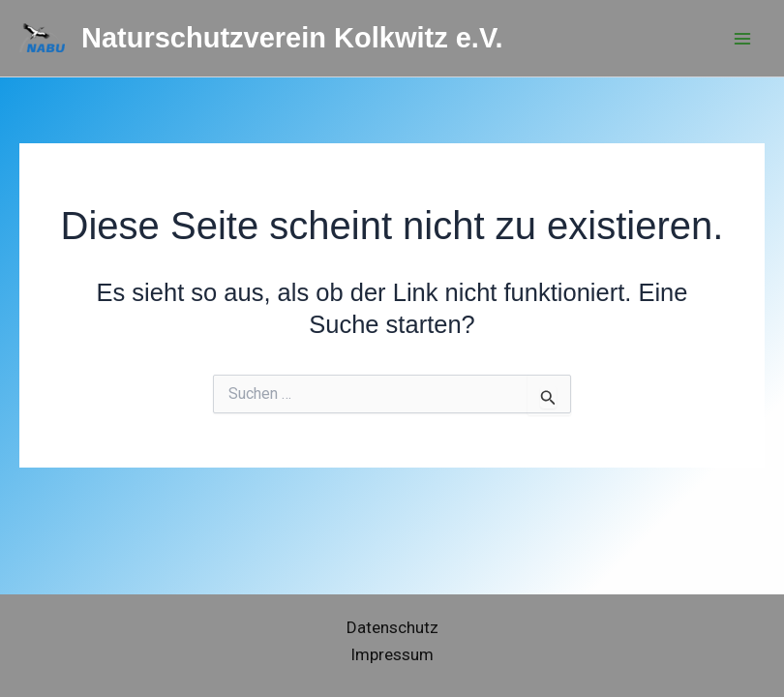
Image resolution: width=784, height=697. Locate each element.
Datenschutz (392, 627)
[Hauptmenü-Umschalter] (743, 39)
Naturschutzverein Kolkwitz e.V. (292, 38)
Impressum (392, 654)
